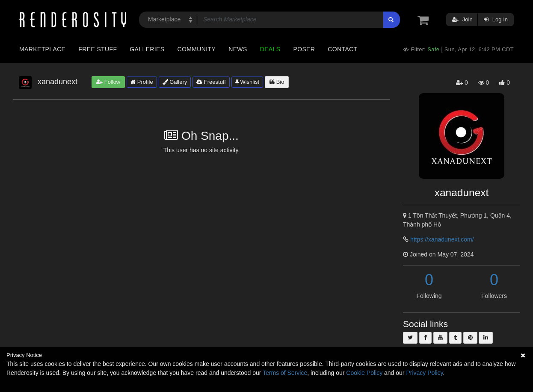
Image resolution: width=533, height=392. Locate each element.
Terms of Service (285, 373)
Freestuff (211, 82)
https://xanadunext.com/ (442, 239)
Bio (277, 82)
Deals (270, 49)
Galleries (147, 49)
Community (197, 49)
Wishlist (247, 82)
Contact (342, 49)
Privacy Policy (424, 373)
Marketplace (42, 49)
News (238, 49)
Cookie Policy (364, 373)
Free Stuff (98, 49)
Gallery (175, 82)
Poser (304, 49)
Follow (108, 82)
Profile (142, 82)
